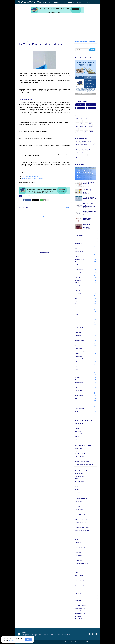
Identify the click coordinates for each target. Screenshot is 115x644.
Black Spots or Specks (80, 454)
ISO (77, 126)
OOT (86, 126)
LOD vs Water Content (80, 515)
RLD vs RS (78, 507)
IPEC (81, 150)
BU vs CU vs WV (79, 512)
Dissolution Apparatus (80, 548)
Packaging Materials (80, 492)
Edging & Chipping (79, 456)
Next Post (68, 258)
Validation (86, 406)
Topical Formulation (80, 474)
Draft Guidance (85, 144)
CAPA (77, 118)
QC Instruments (79, 555)
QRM (94, 129)
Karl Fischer (78, 542)
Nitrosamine (86, 335)
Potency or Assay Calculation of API (88, 219)
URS (86, 398)
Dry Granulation (79, 487)
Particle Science (86, 338)
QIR (85, 129)
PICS (82, 152)
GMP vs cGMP (79, 501)
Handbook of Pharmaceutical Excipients (87, 226)
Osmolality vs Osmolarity (81, 522)
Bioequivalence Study (86, 259)
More (88, 2)
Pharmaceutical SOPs (80, 613)
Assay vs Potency (79, 509)
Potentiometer (78, 545)
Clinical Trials (86, 278)
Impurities (86, 322)
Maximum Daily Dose (80, 434)
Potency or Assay (79, 423)
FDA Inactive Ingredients (81, 606)
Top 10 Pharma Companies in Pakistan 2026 (89, 191)
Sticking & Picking (79, 448)
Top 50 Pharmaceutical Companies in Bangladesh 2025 (89, 183)
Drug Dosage (78, 431)
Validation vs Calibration (81, 517)
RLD (86, 380)
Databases (56, 2)
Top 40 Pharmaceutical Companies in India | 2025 (90, 198)
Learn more (11, 640)
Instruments (86, 325)
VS (86, 404)
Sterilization (32, 196)
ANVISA (84, 142)
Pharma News (86, 348)
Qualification (86, 377)
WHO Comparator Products (81, 603)
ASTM (78, 144)
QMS (89, 129)
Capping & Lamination (80, 451)
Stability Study (86, 390)
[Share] (69, 48)
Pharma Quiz (71, 2)
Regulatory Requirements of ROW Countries (90, 212)
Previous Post (22, 258)
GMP (82, 124)
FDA (82, 147)
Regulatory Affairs (86, 383)
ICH (86, 124)
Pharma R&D (86, 354)
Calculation (86, 267)
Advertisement (94, 642)
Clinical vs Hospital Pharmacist (82, 530)
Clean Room (86, 272)
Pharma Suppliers (86, 356)
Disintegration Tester (80, 566)
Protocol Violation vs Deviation (82, 528)
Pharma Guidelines (86, 343)
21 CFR (78, 142)
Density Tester (78, 550)
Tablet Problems (86, 396)
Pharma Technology (86, 359)
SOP (82, 132)
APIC (89, 142)
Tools (86, 132)
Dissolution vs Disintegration (82, 525)
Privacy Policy (74, 642)
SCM (86, 385)
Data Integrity (86, 285)
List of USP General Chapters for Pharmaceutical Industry (89, 205)
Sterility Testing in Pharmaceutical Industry (31, 176)
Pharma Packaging (86, 351)
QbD (63, 2)
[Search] (96, 2)
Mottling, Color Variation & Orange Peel (84, 464)
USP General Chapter (81, 155)
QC (81, 129)
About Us (67, 642)
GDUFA (87, 147)
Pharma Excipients (86, 341)
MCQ (86, 330)
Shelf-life (77, 436)
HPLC (86, 306)
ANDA (86, 246)
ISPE (90, 150)
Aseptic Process (86, 251)
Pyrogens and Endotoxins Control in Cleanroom (32, 179)
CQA (87, 118)
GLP (77, 124)
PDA (77, 152)
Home (45, 2)
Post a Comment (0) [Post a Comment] (44, 252)
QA (77, 129)
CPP (82, 118)
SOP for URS (78, 594)
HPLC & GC (78, 553)
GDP (92, 121)
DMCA (88, 642)
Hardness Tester (79, 583)
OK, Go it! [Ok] (29, 639)
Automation (86, 257)
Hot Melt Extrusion (79, 482)
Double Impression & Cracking (82, 459)
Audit (86, 254)
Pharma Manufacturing (86, 346)
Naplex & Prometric (80, 439)
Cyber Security (86, 283)
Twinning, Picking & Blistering (82, 462)
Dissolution (86, 291)
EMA (77, 147)
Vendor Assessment (86, 409)
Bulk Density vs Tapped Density (82, 520)
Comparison (81, 2)
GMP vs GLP (78, 504)
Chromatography (86, 270)
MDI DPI (77, 489)
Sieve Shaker (78, 558)
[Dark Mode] (94, 2)
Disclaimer (82, 642)
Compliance (79, 121)
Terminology (78, 616)
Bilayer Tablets (79, 484)
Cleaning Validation (86, 275)
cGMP (91, 132)
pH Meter (77, 540)
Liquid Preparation (86, 327)
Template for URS (79, 591)
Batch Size (78, 426)
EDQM (92, 144)
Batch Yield (78, 429)
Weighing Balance (79, 575)
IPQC (91, 124)
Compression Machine (80, 586)
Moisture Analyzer (79, 561)
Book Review (86, 262)
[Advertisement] (58, 26)
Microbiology (26, 41)
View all (67, 207)
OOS (81, 126)
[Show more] (48, 200)
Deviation (86, 121)
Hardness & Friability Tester (81, 563)
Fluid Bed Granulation (80, 476)
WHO (90, 155)
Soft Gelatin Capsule (80, 479)
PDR (91, 126)
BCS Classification (79, 611)
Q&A (49, 2)
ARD (86, 249)
